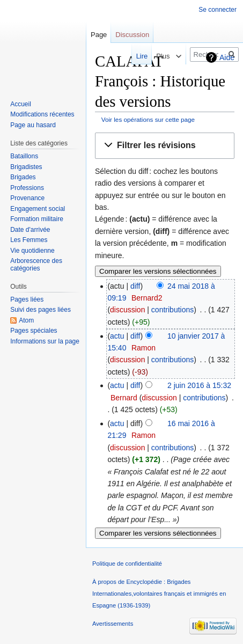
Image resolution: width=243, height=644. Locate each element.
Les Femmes (29, 240)
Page (99, 35)
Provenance (27, 198)
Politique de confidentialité (127, 563)
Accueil (21, 104)
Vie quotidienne (32, 251)
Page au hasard (33, 125)
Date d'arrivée (30, 230)
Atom (26, 320)
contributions (172, 310)
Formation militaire (37, 219)
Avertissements (113, 624)
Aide (227, 57)
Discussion (132, 35)
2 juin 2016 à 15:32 (199, 385)
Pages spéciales (34, 331)
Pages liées (27, 299)
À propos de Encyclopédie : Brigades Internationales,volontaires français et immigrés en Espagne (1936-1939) (159, 594)
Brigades (23, 177)
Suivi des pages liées (40, 310)
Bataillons (24, 156)
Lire (135, 56)
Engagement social (38, 209)
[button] (165, 146)
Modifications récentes (42, 114)
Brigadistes (26, 167)
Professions (27, 188)
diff (135, 286)
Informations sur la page (45, 341)
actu (117, 336)
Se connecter (218, 10)
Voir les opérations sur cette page (148, 119)
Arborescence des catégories (36, 265)
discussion (127, 310)
